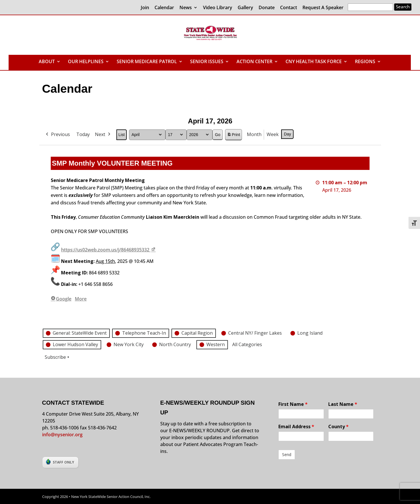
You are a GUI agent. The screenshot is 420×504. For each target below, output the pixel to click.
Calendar (164, 8)
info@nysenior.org (62, 435)
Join (145, 8)
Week (273, 134)
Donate (267, 8)
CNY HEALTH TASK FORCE (314, 62)
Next (103, 135)
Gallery (245, 8)
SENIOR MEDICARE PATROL (147, 62)
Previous (57, 135)
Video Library (218, 8)
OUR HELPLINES (86, 62)
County (338, 427)
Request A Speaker (323, 8)
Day (287, 134)
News (186, 8)
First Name (293, 404)
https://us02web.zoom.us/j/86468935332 (109, 250)
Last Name (343, 404)
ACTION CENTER (254, 62)
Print (233, 136)
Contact (289, 8)
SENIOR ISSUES (207, 62)
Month (254, 134)
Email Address (296, 427)
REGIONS (365, 62)
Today (83, 134)
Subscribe (58, 357)
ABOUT (47, 62)
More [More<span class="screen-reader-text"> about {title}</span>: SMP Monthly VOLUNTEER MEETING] (81, 299)
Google (61, 299)
